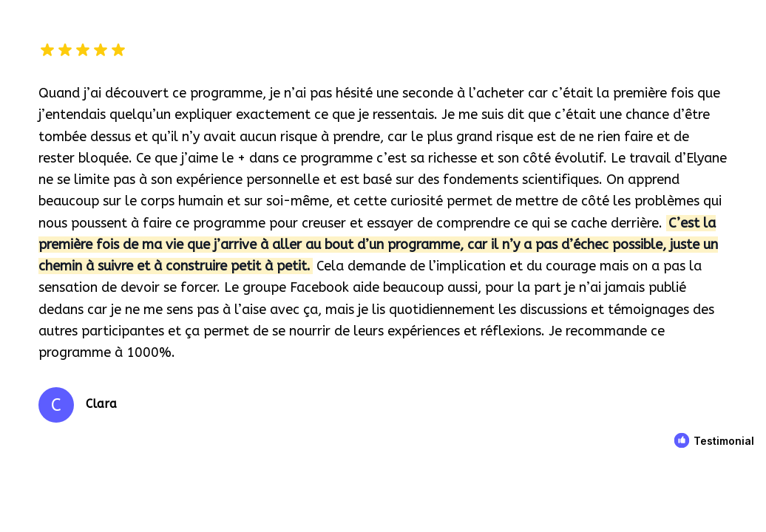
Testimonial (724, 441)
